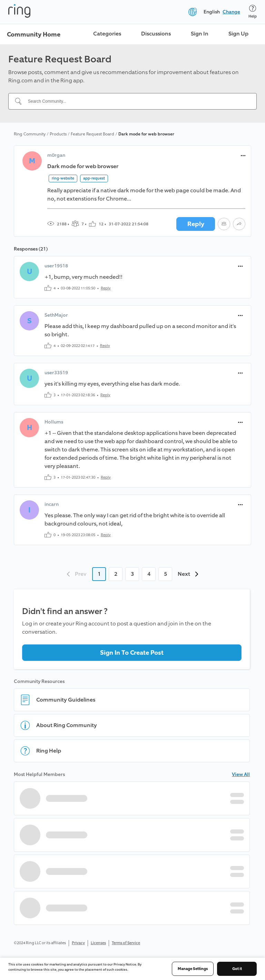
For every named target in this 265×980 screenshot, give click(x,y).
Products (58, 134)
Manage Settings (193, 969)
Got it (237, 969)
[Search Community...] (137, 101)
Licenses (98, 943)
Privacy (78, 943)
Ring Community (30, 134)
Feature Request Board (92, 134)
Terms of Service (126, 943)
